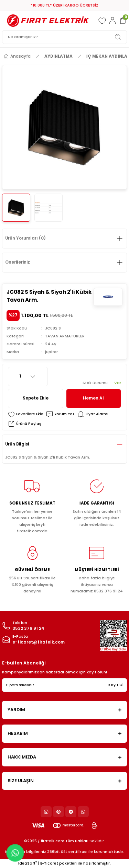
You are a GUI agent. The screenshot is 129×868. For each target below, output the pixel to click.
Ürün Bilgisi (17, 444)
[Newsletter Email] (64, 685)
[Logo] (48, 21)
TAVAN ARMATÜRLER (65, 336)
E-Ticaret (49, 863)
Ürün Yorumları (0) (25, 238)
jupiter (51, 352)
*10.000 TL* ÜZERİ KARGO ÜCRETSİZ (64, 5)
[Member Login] (112, 21)
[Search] (64, 37)
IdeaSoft (28, 863)
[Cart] (123, 21)
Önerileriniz (18, 262)
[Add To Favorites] (26, 414)
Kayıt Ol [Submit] (116, 685)
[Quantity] (28, 377)
